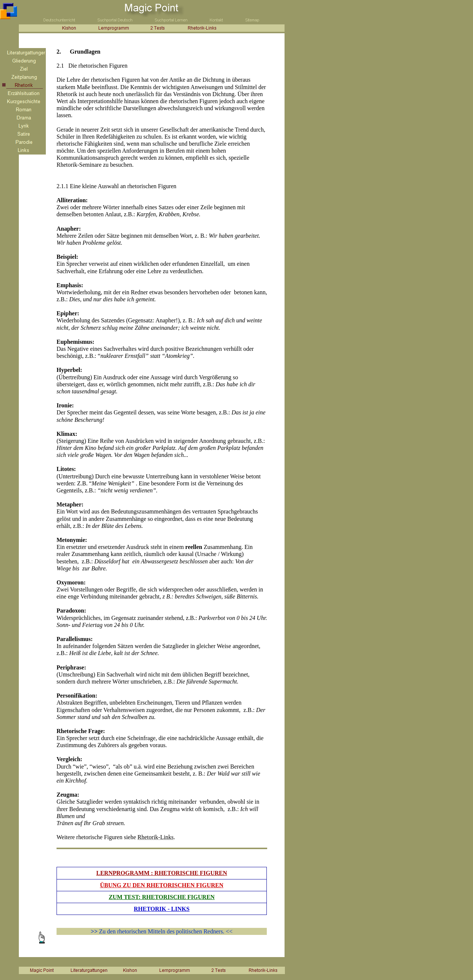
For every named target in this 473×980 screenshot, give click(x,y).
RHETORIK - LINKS (162, 909)
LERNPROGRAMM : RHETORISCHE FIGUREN (162, 873)
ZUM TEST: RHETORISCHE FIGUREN (162, 897)
